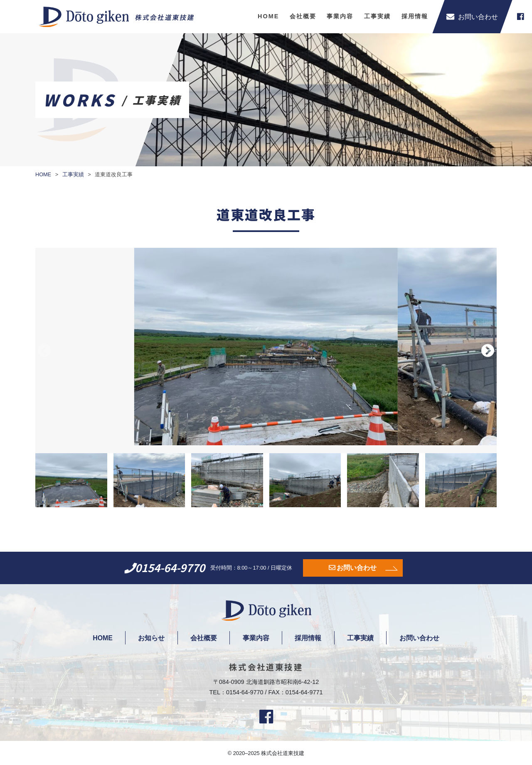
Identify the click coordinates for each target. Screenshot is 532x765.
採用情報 (415, 16)
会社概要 (303, 16)
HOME (268, 16)
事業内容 (340, 16)
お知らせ (149, 638)
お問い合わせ (357, 568)
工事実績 (377, 16)
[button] (488, 350)
